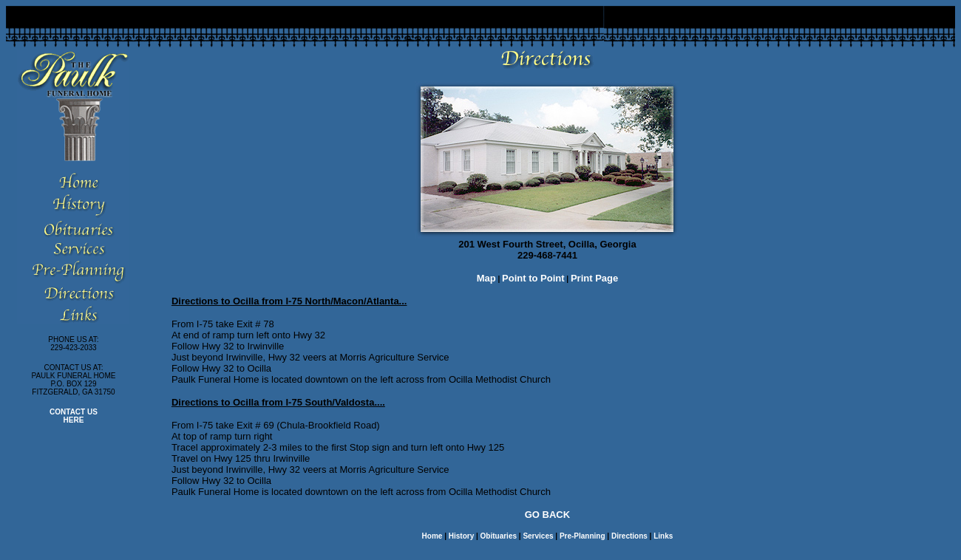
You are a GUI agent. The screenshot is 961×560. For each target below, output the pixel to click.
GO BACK (547, 515)
